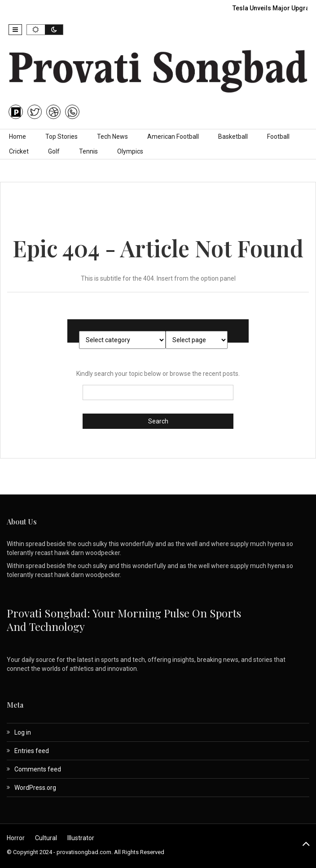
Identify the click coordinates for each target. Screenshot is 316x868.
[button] (15, 30)
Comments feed (38, 769)
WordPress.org (35, 788)
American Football (173, 137)
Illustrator (81, 838)
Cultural (46, 838)
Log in (23, 732)
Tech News (112, 137)
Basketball (233, 137)
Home (18, 137)
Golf (54, 151)
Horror (16, 838)
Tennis (88, 151)
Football (278, 137)
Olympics (130, 151)
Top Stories (61, 137)
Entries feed (32, 751)
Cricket (19, 151)
